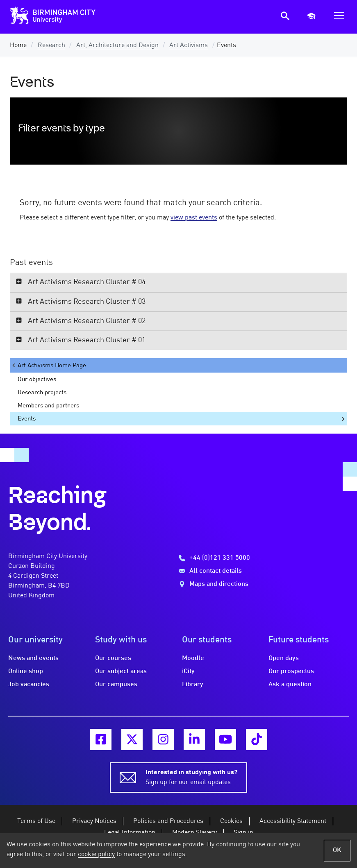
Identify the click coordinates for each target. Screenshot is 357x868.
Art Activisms (189, 45)
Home (18, 45)
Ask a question (290, 685)
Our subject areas (121, 671)
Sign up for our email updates (191, 777)
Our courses (113, 658)
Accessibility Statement (293, 821)
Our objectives (37, 380)
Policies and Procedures (168, 821)
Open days (284, 658)
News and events (33, 658)
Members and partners (48, 406)
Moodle (193, 658)
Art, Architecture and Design (117, 45)
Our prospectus (291, 671)
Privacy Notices (94, 821)
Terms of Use (36, 821)
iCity (188, 671)
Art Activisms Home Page (49, 365)
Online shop (26, 671)
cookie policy (96, 854)
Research (51, 45)
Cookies (231, 821)
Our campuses (116, 685)
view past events (194, 218)
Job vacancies (29, 685)
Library (193, 685)
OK (337, 850)
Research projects (42, 393)
